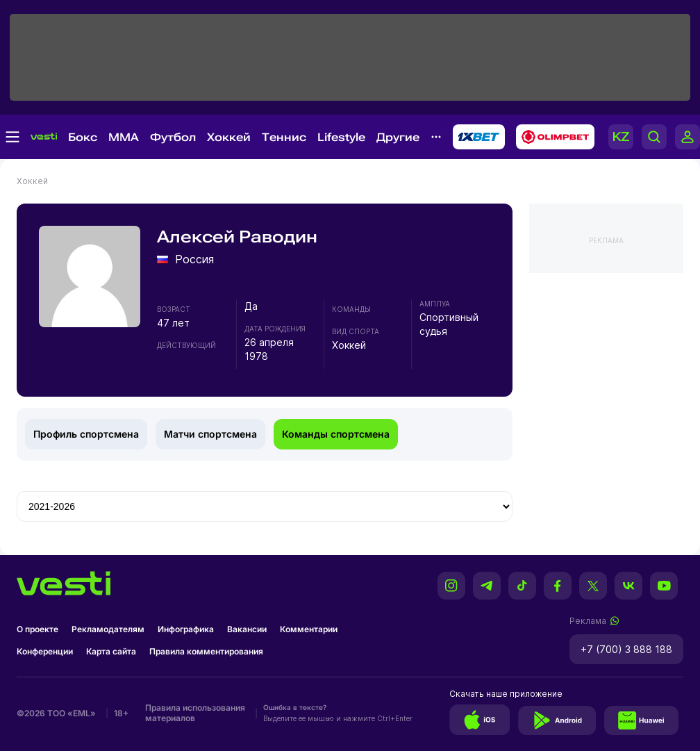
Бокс (83, 137)
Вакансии (247, 629)
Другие (398, 137)
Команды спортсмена (336, 434)
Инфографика (186, 629)
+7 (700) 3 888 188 (626, 649)
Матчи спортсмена (210, 434)
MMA (124, 137)
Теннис (284, 137)
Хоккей (229, 137)
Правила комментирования (206, 651)
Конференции (45, 651)
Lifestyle (341, 137)
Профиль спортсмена (86, 434)
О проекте (37, 629)
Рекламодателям (108, 629)
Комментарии (309, 629)
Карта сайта (111, 651)
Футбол (173, 137)
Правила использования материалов (195, 713)
